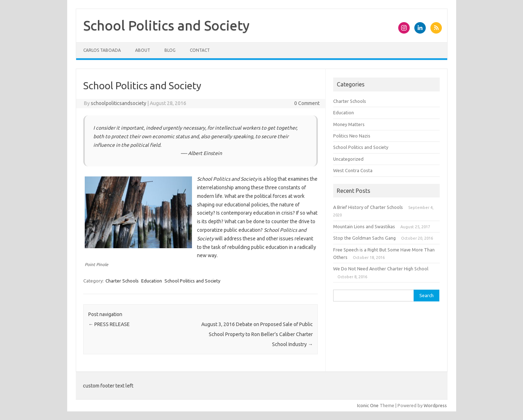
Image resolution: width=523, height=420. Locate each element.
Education (152, 281)
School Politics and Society (166, 25)
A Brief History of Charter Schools (368, 207)
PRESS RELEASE (109, 324)
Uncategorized (348, 159)
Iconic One (368, 405)
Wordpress (435, 405)
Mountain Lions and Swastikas (364, 226)
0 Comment (307, 103)
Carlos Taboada (102, 50)
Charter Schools (122, 281)
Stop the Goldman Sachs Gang (364, 238)
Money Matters (349, 124)
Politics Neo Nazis (352, 136)
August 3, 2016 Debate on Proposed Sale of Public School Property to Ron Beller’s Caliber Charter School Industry (257, 334)
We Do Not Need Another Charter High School (381, 269)
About (143, 50)
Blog (170, 50)
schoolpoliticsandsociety (119, 103)
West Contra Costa (353, 170)
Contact (200, 50)
